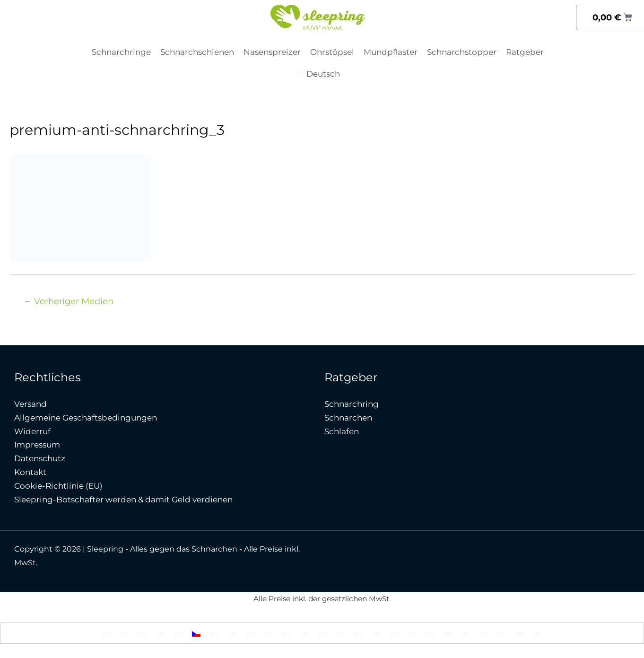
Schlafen (342, 431)
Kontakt (30, 472)
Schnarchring (352, 404)
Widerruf (32, 431)
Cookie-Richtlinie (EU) (58, 486)
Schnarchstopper (462, 52)
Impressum (37, 445)
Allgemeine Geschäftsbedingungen (86, 418)
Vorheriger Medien (68, 301)
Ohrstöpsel (332, 52)
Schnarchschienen (197, 52)
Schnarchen (348, 418)
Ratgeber (525, 52)
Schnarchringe (121, 52)
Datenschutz (40, 458)
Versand (30, 404)
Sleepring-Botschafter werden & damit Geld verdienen (123, 500)
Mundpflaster (391, 52)
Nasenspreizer (272, 52)
